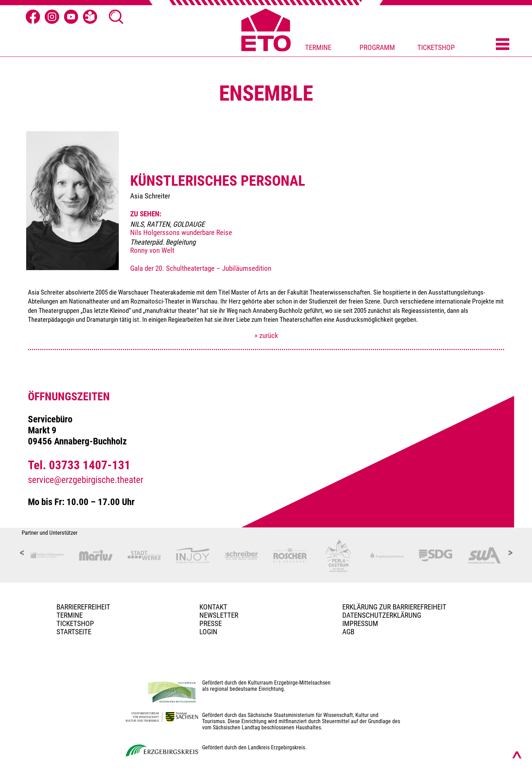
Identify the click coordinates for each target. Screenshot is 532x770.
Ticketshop (75, 624)
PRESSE (211, 624)
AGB (348, 632)
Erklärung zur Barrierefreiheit (394, 607)
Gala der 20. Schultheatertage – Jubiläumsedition (201, 268)
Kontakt (213, 607)
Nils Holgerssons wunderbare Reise (181, 233)
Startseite (74, 632)
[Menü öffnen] (503, 45)
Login (208, 632)
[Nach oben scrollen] (517, 755)
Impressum (360, 624)
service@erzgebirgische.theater (86, 480)
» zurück (266, 336)
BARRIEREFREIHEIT (83, 607)
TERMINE (318, 48)
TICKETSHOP (436, 48)
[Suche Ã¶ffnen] (116, 17)
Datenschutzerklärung (382, 615)
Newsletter (219, 615)
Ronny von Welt (152, 250)
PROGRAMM (377, 48)
